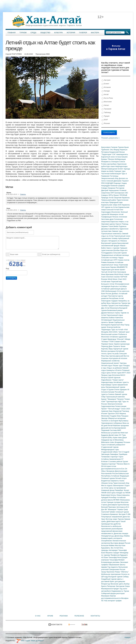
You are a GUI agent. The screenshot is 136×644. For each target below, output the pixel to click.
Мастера (95, 33)
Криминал (114, 514)
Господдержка (107, 253)
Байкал (112, 318)
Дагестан (126, 517)
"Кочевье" (105, 342)
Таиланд (125, 411)
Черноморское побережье (112, 423)
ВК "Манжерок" (111, 509)
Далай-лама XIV (115, 435)
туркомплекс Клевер (110, 238)
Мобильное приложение (111, 574)
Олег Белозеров (120, 272)
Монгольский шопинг (110, 334)
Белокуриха (106, 325)
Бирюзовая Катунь (109, 495)
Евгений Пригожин (109, 507)
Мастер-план (120, 545)
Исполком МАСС (119, 375)
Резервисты (106, 162)
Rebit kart (124, 433)
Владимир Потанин (122, 442)
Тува (124, 435)
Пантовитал (113, 296)
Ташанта (117, 346)
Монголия (107, 102)
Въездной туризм (116, 577)
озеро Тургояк (118, 519)
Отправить (11, 278)
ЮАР (105, 120)
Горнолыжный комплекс (115, 397)
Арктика (113, 356)
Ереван (104, 159)
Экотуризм (120, 586)
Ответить (23, 194)
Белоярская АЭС (121, 193)
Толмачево (106, 457)
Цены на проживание (117, 488)
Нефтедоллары (121, 166)
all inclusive (123, 358)
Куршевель (106, 548)
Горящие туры (120, 171)
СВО (103, 291)
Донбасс (115, 294)
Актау (111, 483)
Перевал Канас (108, 344)
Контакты (95, 616)
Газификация (107, 217)
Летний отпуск (121, 478)
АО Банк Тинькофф (109, 557)
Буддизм (105, 435)
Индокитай (118, 411)
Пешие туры (118, 366)
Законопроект (119, 485)
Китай (105, 95)
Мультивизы (123, 421)
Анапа (122, 481)
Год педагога (113, 567)
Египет (105, 84)
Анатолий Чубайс (108, 512)
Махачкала (115, 308)
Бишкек (125, 157)
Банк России (106, 294)
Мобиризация (120, 159)
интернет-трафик (115, 601)
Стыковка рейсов (115, 461)
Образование (114, 565)
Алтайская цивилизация (111, 289)
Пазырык (125, 416)
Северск (105, 195)
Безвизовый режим (115, 310)
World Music (119, 274)
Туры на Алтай (117, 330)
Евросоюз (115, 222)
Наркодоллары (107, 382)
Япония (106, 123)
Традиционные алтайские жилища (115, 255)
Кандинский (114, 152)
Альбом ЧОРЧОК (120, 277)
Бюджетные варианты (110, 481)
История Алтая (110, 466)
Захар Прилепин (108, 572)
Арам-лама (118, 437)
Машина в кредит (113, 553)
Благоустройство (114, 327)
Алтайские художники (118, 337)
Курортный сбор (118, 325)
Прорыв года (107, 375)
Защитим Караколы (122, 198)
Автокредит (113, 550)
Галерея (83, 33)
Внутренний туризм (109, 243)
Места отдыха (107, 485)
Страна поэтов (123, 260)
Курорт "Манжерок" (109, 399)
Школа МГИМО (114, 500)
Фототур (109, 519)
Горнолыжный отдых (115, 315)
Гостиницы (114, 176)
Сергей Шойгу (107, 437)
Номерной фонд (108, 490)
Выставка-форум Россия (120, 543)
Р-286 (128, 514)
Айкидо (127, 339)
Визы (109, 303)
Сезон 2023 (125, 409)
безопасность (107, 526)
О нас (38, 616)
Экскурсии (111, 471)
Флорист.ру (106, 584)
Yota (106, 601)
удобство (117, 524)
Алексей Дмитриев (114, 181)
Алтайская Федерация (120, 476)
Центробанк (112, 164)
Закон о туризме (113, 248)
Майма (127, 536)
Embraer (105, 461)
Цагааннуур (125, 344)
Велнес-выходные (109, 351)
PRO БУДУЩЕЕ (108, 183)
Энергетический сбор (110, 178)
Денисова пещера (121, 533)
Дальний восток (108, 428)
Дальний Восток (123, 356)
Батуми (112, 392)
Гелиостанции (121, 406)
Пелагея (121, 399)
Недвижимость (117, 591)
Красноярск (106, 147)
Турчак (126, 591)
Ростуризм (120, 188)
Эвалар (104, 418)
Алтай (121, 214)
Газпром (114, 147)
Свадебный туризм (109, 579)
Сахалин (105, 358)
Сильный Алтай (113, 210)
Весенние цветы (117, 584)
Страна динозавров (109, 505)
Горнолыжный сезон (122, 236)
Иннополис (116, 212)
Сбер (104, 397)
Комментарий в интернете (112, 538)
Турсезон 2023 (114, 413)
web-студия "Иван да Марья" (30, 641)
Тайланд (106, 113)
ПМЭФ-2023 (106, 493)
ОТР (116, 260)
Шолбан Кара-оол (120, 250)
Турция (106, 116)
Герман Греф (123, 509)
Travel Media (113, 226)
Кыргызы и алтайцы (119, 286)
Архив (50, 616)
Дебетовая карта (113, 521)
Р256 (112, 342)
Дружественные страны (111, 313)
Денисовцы (119, 536)
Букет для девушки (117, 581)
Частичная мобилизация (111, 174)
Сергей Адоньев (114, 378)
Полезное (79, 616)
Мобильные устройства (111, 433)
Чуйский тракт (124, 332)
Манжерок (106, 596)
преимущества (107, 524)
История (71, 33)
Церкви (104, 567)
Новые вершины (123, 495)
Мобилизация (111, 291)
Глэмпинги (106, 514)
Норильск (124, 150)
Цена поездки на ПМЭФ (121, 493)
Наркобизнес (107, 380)
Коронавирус (107, 385)
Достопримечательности (111, 469)
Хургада (127, 169)
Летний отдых (107, 366)
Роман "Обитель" (122, 572)
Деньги (124, 289)
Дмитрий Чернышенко (110, 190)
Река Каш (105, 356)
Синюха (111, 394)
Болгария (115, 421)
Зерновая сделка (108, 224)
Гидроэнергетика (108, 406)
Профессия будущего (119, 555)
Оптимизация (107, 320)
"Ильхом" (121, 339)
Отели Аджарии (121, 390)
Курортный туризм (121, 349)
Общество (45, 33)
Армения (105, 411)
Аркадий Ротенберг (109, 497)
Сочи (117, 306)
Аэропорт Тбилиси (116, 464)
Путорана (105, 152)
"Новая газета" (118, 380)
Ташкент (125, 181)
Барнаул (118, 183)
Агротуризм (113, 358)
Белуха (104, 378)
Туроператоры (112, 402)
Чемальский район (109, 200)
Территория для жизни (110, 270)
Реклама (64, 616)
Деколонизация (121, 471)
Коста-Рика (107, 98)
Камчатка (119, 318)
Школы (122, 565)
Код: (8, 268)
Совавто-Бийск (120, 342)
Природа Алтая (108, 198)
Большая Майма (108, 545)
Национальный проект (110, 363)
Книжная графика (118, 186)
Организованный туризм (115, 387)
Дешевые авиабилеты (110, 229)
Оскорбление (107, 541)
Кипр (119, 416)
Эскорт (126, 490)
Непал (105, 105)
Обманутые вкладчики (117, 418)
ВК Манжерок (113, 214)
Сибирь (126, 577)
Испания (106, 87)
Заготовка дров (108, 219)
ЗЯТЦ (111, 195)
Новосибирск (124, 306)
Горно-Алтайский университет (113, 445)
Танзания (106, 109)
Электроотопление (115, 404)
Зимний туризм (121, 394)
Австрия (106, 80)
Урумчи (117, 344)
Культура (59, 33)
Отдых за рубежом (114, 368)
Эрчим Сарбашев (115, 322)
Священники (114, 569)
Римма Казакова (108, 262)
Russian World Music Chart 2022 (114, 279)
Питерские (111, 586)
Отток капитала (123, 291)
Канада (106, 91)
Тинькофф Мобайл (117, 560)
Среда (33, 33)
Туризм (23, 33)
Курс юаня (111, 166)
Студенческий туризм (110, 447)
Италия (104, 413)
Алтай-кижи (106, 282)
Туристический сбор (121, 483)
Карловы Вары (107, 349)
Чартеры (123, 363)
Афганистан (116, 303)
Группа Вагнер (123, 505)
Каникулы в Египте (114, 370)
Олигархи (115, 162)
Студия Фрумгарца (109, 339)
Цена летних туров (114, 373)
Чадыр (121, 258)
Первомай (106, 430)
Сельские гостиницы (110, 258)
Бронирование (120, 428)
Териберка (123, 454)
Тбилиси (111, 159)
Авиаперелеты (122, 154)
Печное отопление (120, 217)
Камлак (113, 596)
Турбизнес (106, 150)
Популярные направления (112, 517)
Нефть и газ (124, 222)
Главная (12, 33)
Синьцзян (123, 354)
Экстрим (122, 514)
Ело (123, 469)
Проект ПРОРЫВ (120, 195)
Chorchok (110, 277)
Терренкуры (106, 330)
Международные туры (110, 449)
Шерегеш (105, 318)
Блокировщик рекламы (111, 562)
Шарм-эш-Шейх (108, 171)
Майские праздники (121, 425)
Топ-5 (121, 452)
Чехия (123, 346)
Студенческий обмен (110, 452)
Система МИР (115, 430)
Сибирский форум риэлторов (113, 593)
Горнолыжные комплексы (112, 234)
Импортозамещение (110, 169)
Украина (105, 464)
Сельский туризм (120, 253)
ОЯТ (113, 193)
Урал (103, 519)
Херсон (119, 224)
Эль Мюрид (115, 150)
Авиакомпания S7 (116, 459)
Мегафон (125, 598)
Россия (122, 569)
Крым (126, 147)
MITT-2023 (126, 373)
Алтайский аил (107, 260)
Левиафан (114, 454)
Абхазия (105, 483)
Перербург (119, 490)
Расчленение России (110, 473)
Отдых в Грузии (108, 390)
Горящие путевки (114, 502)
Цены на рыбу (113, 354)
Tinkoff (123, 521)
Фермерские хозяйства (110, 361)
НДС (120, 402)
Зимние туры (117, 231)
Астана (118, 157)
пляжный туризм (122, 512)
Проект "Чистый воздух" (111, 409)
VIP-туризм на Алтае (110, 207)
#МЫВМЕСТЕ (122, 267)
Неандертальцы (108, 536)
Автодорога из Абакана (118, 241)
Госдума (113, 416)
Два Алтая (106, 308)
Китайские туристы (121, 382)
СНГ (114, 154)
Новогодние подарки (110, 301)
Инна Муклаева (108, 274)
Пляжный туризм (108, 478)
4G (103, 601)
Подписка (122, 226)
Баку (111, 411)
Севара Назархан (109, 188)
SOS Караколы (124, 205)
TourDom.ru (106, 421)
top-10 (112, 440)
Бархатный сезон (108, 157)
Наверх (127, 637)
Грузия (125, 461)
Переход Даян (107, 346)
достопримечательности (111, 598)
